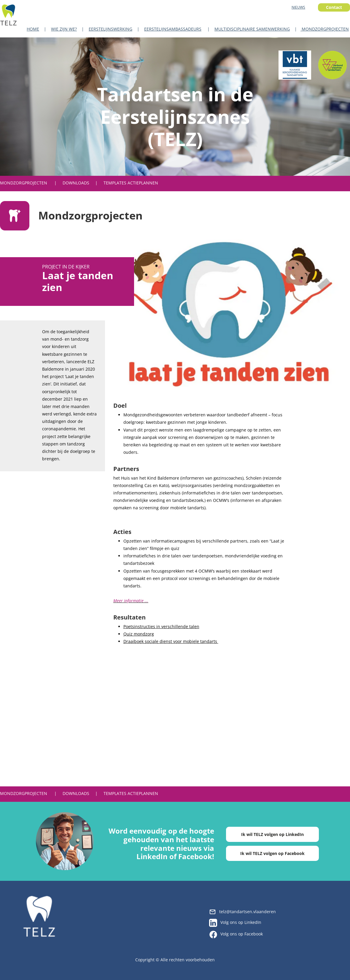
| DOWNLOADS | (79, 183)
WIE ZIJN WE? (64, 29)
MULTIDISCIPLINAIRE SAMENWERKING (252, 29)
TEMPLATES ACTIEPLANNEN (131, 183)
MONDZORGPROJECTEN (325, 29)
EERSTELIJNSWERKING (110, 29)
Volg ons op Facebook (242, 934)
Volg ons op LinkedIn (241, 922)
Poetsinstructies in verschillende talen (161, 626)
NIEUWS (298, 7)
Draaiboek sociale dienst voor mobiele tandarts (171, 641)
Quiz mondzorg (139, 634)
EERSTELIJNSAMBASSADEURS (173, 29)
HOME (33, 29)
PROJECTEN (36, 183)
